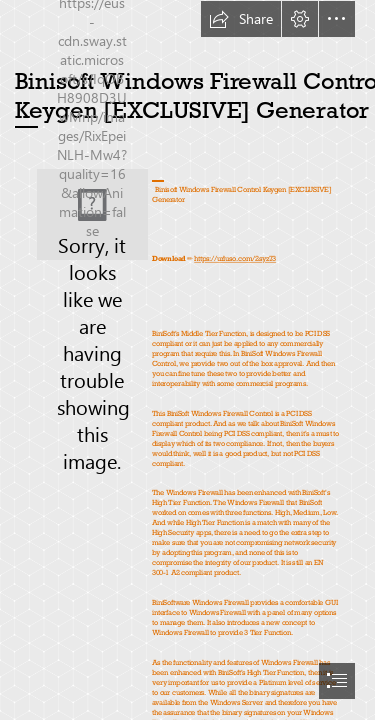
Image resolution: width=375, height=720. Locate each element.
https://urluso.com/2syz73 (235, 258)
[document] (187, 360)
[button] (241, 19)
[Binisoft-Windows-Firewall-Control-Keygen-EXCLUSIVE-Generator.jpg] (92, 214)
